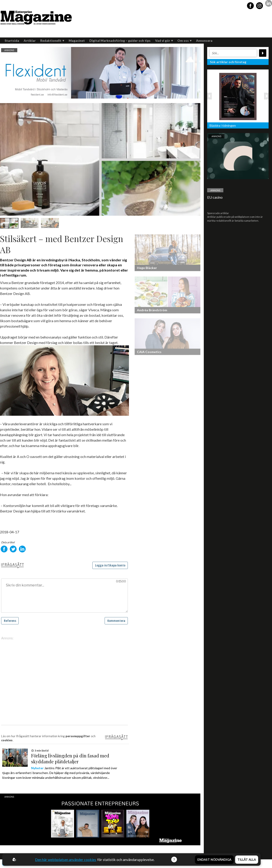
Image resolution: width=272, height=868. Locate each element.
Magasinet (77, 41)
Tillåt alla (247, 860)
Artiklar (30, 41)
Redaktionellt (52, 41)
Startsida (12, 41)
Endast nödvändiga (214, 860)
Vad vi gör (164, 41)
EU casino (215, 197)
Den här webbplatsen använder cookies (66, 859)
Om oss (184, 41)
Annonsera (204, 41)
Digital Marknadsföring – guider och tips (120, 41)
